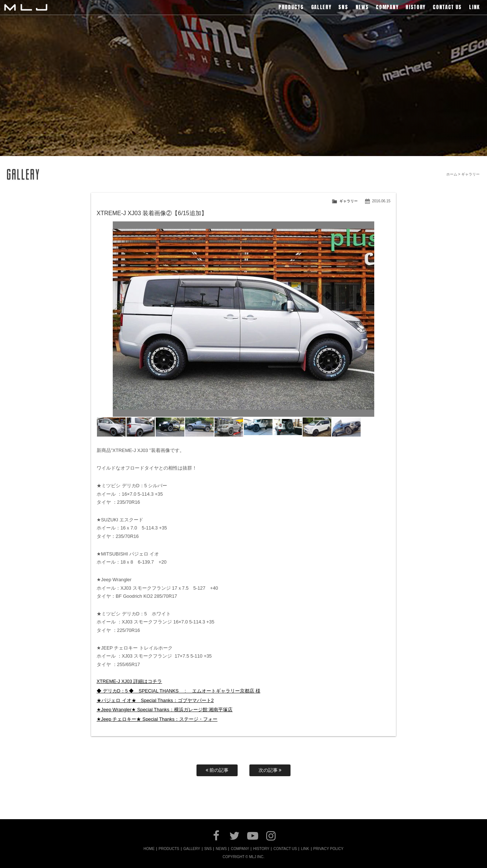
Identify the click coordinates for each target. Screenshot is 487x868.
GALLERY (192, 849)
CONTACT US (285, 849)
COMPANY (240, 849)
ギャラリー (349, 201)
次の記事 (270, 770)
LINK (305, 849)
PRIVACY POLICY (328, 849)
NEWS (221, 849)
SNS (208, 849)
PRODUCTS (169, 849)
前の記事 (217, 770)
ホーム (452, 174)
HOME (149, 849)
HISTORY (261, 849)
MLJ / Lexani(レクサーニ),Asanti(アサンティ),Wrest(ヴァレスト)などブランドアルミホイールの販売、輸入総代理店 (26, 7)
